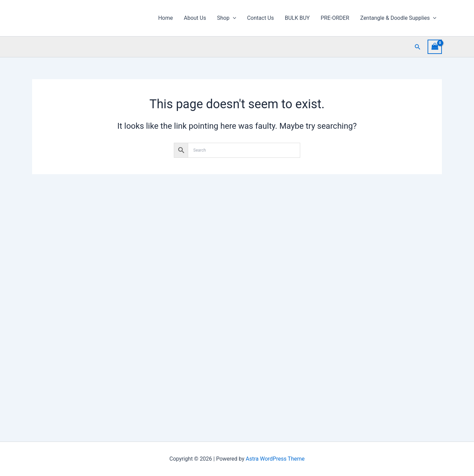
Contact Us (260, 18)
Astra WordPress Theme (275, 459)
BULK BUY (297, 18)
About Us (195, 18)
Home (165, 18)
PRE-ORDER (335, 18)
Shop (226, 18)
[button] (233, 18)
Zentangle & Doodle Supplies (398, 18)
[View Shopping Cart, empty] (435, 47)
